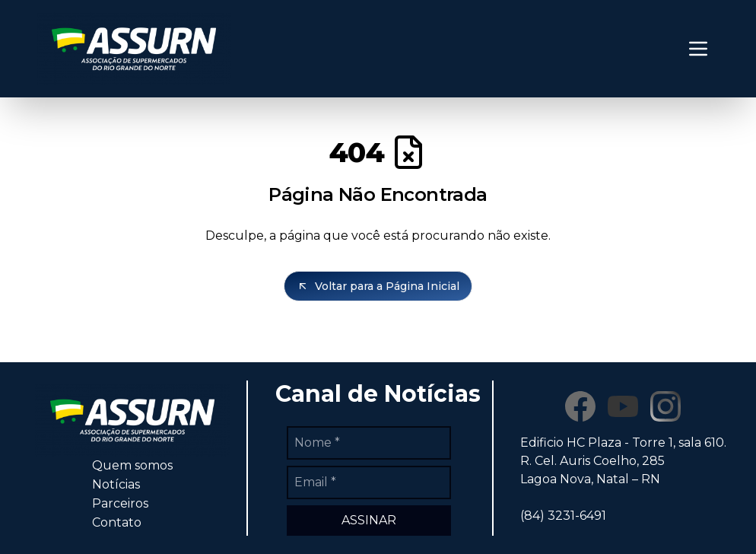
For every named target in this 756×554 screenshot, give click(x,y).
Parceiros (120, 503)
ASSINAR (369, 520)
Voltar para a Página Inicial (378, 286)
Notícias (116, 484)
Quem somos (132, 465)
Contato (117, 522)
